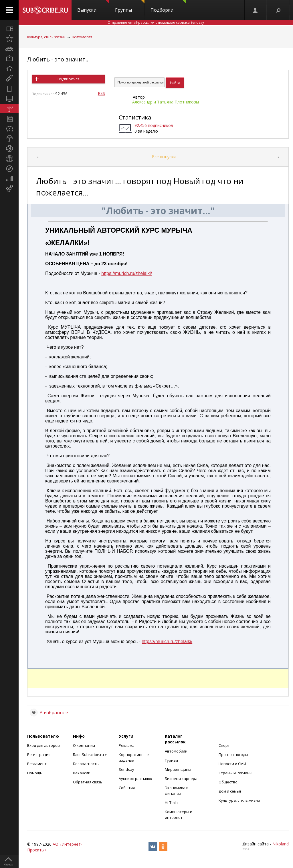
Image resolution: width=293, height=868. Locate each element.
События (127, 788)
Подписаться (68, 79)
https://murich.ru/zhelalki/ (127, 273)
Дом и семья (230, 791)
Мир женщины (178, 769)
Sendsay (126, 769)
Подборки (168, 7)
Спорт (224, 745)
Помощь (35, 773)
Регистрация (39, 755)
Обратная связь (88, 782)
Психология (82, 37)
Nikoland (281, 844)
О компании (84, 745)
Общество (228, 782)
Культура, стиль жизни (46, 37)
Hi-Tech (171, 803)
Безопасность (86, 764)
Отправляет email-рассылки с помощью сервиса (156, 22)
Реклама (127, 745)
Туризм (171, 760)
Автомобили (176, 751)
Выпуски (93, 7)
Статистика (135, 117)
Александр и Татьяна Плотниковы (166, 102)
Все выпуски (164, 157)
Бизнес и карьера (181, 779)
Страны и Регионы (235, 773)
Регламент (37, 764)
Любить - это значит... (59, 59)
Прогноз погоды (233, 755)
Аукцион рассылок (135, 779)
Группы (130, 7)
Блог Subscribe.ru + (90, 755)
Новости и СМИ (232, 764)
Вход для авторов (43, 745)
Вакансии (82, 773)
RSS (101, 93)
